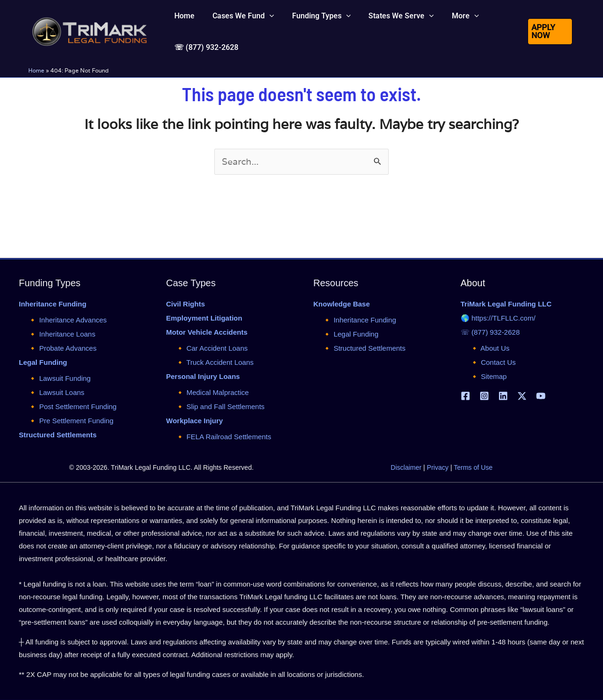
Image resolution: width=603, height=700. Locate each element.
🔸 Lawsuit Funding (59, 378)
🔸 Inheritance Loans (62, 334)
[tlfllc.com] (90, 40)
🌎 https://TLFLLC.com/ (498, 318)
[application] (265, 21)
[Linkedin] (503, 396)
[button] (549, 41)
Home (36, 90)
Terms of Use (473, 467)
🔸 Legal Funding (350, 334)
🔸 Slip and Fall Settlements (220, 406)
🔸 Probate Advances (62, 348)
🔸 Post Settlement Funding (72, 406)
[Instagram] (484, 396)
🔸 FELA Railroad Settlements (224, 437)
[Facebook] (465, 396)
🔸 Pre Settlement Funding (71, 421)
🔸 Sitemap (489, 376)
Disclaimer (406, 467)
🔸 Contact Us (493, 362)
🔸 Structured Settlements (364, 348)
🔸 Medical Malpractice (212, 392)
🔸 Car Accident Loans (212, 348)
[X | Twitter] (522, 396)
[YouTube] (541, 396)
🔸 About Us (490, 348)
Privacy (438, 467)
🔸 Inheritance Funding (359, 320)
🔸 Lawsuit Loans (56, 392)
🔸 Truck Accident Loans (215, 362)
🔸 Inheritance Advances (68, 320)
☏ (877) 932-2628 (490, 332)
